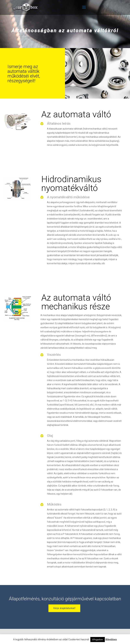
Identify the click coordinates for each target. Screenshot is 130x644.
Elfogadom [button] (98, 640)
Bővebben (111, 639)
